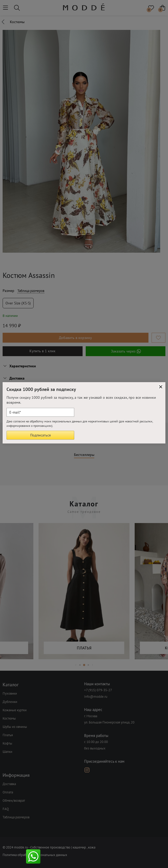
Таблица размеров (31, 291)
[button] (76, 665)
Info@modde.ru (96, 697)
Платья (8, 735)
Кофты (7, 743)
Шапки (7, 752)
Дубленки (10, 702)
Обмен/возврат (14, 801)
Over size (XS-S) (18, 303)
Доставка (9, 784)
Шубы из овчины (15, 727)
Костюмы (9, 718)
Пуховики (10, 693)
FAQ (6, 809)
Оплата (8, 792)
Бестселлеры (84, 455)
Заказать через (126, 351)
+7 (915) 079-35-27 (98, 690)
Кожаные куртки (15, 710)
